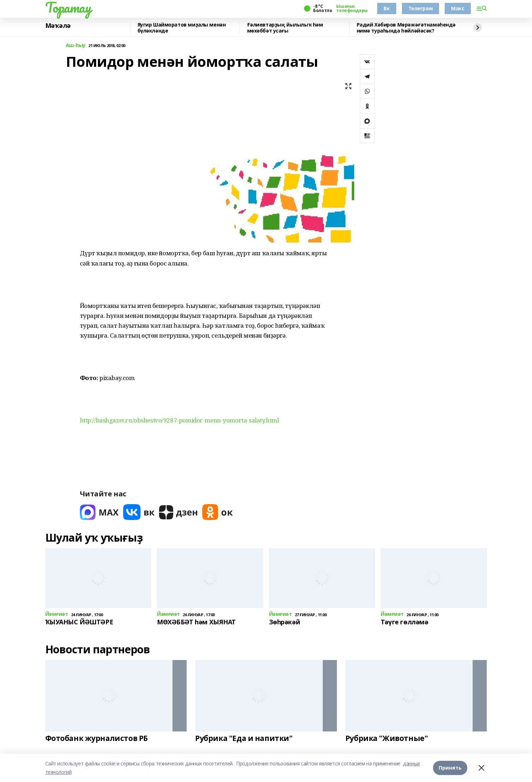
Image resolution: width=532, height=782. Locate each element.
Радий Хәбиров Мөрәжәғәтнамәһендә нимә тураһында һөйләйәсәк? (406, 28)
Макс (458, 8)
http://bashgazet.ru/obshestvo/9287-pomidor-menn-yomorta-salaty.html (179, 420)
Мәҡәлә (58, 26)
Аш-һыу (76, 45)
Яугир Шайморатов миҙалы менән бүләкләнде (182, 28)
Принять (450, 768)
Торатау (68, 7)
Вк (387, 8)
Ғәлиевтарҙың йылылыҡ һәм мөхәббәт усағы (285, 28)
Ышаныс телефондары (352, 8)
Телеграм (421, 8)
